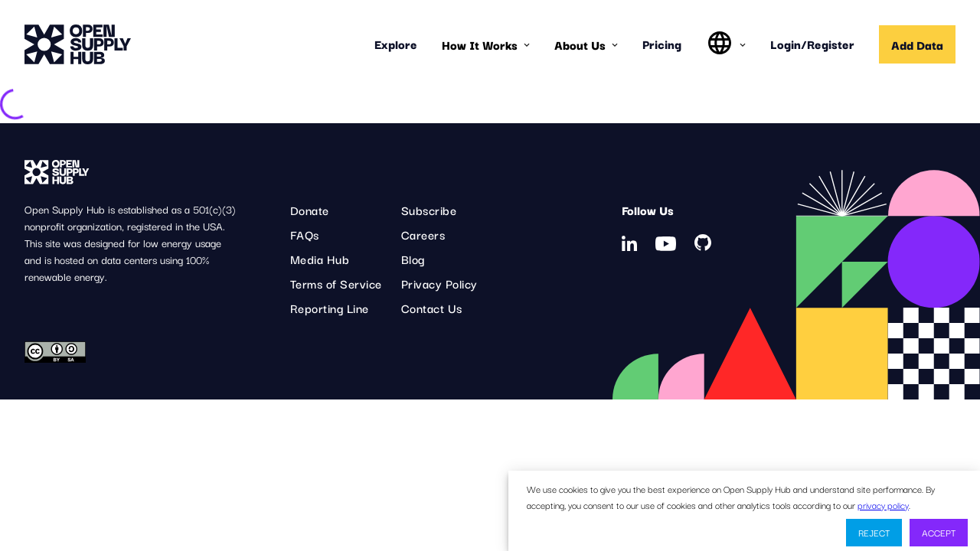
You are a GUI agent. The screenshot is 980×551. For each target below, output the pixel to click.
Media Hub (320, 259)
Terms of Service (336, 283)
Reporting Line (330, 308)
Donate (310, 210)
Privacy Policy (439, 283)
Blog (413, 259)
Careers (423, 234)
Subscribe (429, 210)
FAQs (305, 234)
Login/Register (812, 44)
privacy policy (883, 505)
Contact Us (432, 308)
